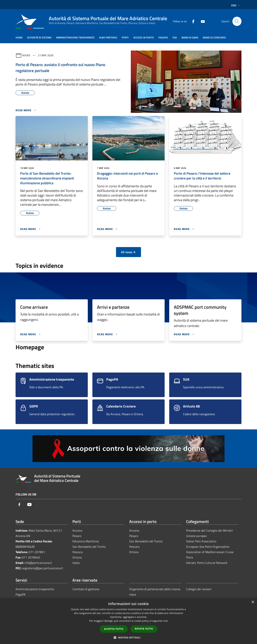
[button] (128, 637)
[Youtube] (201, 21)
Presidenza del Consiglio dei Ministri (210, 530)
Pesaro (77, 536)
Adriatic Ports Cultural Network (207, 563)
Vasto (76, 563)
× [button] (253, 602)
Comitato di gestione (86, 589)
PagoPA (21, 594)
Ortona (77, 557)
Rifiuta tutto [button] (144, 629)
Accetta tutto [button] (114, 629)
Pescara (78, 552)
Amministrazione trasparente (35, 589)
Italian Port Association (201, 541)
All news (128, 252)
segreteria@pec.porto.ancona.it (43, 568)
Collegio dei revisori (199, 589)
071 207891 (37, 552)
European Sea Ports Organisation (208, 547)
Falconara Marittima (86, 541)
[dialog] (128, 621)
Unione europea (196, 536)
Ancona (77, 530)
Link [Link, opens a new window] (165, 621)
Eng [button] (236, 5)
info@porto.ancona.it (38, 563)
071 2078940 (31, 557)
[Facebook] (192, 21)
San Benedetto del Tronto (89, 547)
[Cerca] (237, 21)
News (26, 55)
